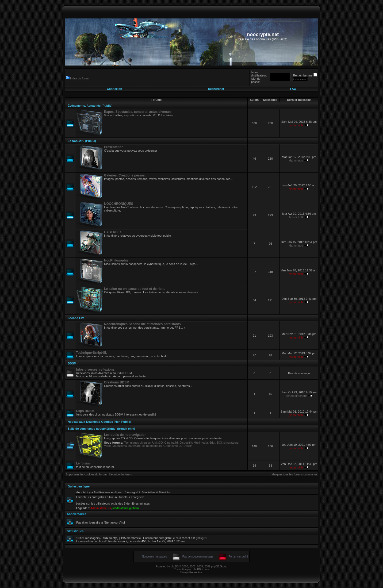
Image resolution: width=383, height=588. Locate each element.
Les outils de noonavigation (125, 435)
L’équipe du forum (120, 474)
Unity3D (157, 443)
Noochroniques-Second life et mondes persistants (142, 324)
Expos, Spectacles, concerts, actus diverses (138, 112)
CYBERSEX (113, 232)
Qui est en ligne (79, 486)
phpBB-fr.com (201, 569)
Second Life (76, 318)
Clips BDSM (85, 411)
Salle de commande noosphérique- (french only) (101, 429)
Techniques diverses (137, 443)
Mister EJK (296, 217)
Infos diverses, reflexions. (96, 370)
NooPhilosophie (116, 260)
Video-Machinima (115, 446)
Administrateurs (101, 508)
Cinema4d (171, 443)
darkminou (296, 160)
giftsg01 (201, 538)
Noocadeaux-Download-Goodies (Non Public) (99, 422)
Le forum (83, 463)
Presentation (114, 147)
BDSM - (73, 363)
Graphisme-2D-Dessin (178, 446)
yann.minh (296, 125)
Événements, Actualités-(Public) (90, 106)
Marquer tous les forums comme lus (294, 474)
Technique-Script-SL (91, 353)
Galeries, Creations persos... (126, 175)
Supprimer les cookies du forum (86, 474)
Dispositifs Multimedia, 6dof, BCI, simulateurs (209, 443)
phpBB (175, 566)
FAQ (293, 89)
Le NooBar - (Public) (82, 141)
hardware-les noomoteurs (145, 446)
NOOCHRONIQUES (119, 204)
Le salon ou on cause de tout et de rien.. (135, 289)
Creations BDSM (117, 382)
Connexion (115, 89)
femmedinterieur (296, 396)
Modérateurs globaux (126, 508)
